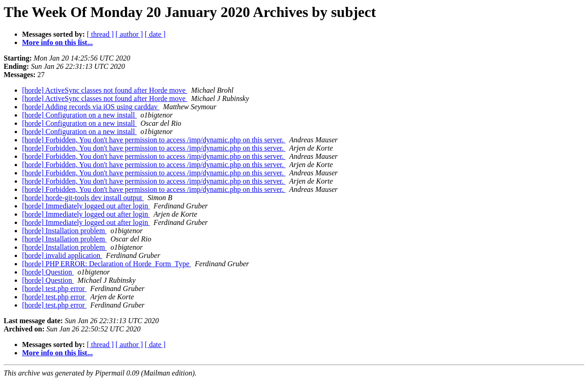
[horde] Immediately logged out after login (86, 206)
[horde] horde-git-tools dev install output (83, 198)
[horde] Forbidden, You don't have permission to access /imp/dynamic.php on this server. (154, 140)
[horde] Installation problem (64, 231)
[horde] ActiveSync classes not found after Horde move (105, 90)
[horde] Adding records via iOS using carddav (91, 107)
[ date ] (155, 34)
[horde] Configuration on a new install (79, 115)
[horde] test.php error (54, 289)
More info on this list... (57, 42)
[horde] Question (48, 272)
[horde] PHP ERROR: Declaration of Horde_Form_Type (107, 264)
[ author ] (130, 34)
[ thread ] (100, 34)
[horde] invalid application (62, 255)
